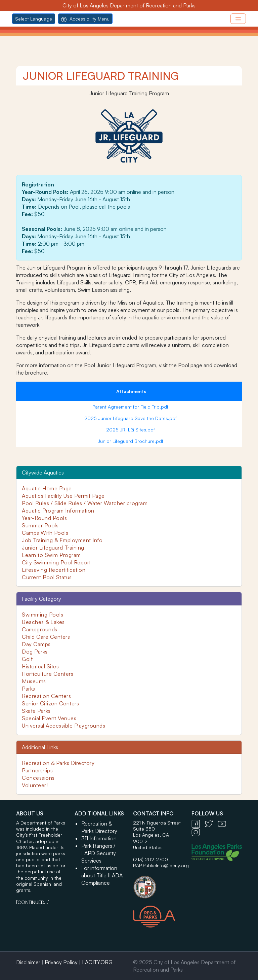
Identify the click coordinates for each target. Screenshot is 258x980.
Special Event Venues (49, 718)
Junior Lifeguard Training (53, 548)
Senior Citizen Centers (50, 703)
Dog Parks (35, 652)
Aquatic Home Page (47, 488)
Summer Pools (40, 525)
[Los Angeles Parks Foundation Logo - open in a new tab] (218, 852)
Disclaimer (28, 962)
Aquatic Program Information (58, 511)
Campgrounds (40, 629)
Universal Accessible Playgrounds (63, 726)
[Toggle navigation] (238, 19)
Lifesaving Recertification (54, 570)
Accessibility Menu (85, 19)
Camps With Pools (45, 533)
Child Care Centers (46, 637)
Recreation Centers (46, 696)
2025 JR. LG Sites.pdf (131, 430)
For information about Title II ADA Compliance (102, 875)
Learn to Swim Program (51, 555)
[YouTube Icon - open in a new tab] (224, 823)
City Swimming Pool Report (56, 562)
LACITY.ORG (97, 962)
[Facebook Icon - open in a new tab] (198, 823)
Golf (27, 659)
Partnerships (37, 770)
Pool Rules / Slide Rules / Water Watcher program (85, 503)
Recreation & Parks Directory (58, 763)
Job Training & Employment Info (62, 540)
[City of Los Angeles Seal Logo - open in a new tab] (158, 884)
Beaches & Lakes (43, 622)
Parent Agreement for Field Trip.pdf (131, 407)
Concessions (38, 778)
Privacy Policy (61, 962)
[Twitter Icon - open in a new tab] (211, 823)
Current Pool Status (47, 577)
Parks (29, 689)
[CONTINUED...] (33, 902)
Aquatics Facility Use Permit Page (63, 496)
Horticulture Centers (48, 674)
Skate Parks (36, 711)
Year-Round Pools (44, 518)
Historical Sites (40, 666)
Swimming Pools (42, 615)
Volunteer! (35, 785)
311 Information (99, 838)
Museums (34, 681)
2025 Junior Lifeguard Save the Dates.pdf (131, 418)
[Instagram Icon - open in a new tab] (197, 832)
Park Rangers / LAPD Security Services (99, 853)
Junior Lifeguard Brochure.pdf (131, 441)
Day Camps (36, 644)
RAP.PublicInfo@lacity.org (161, 865)
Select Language (34, 19)
